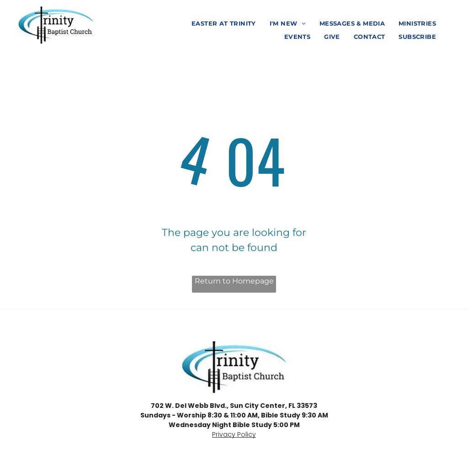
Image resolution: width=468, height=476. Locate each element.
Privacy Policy (234, 434)
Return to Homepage (234, 281)
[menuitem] (224, 24)
